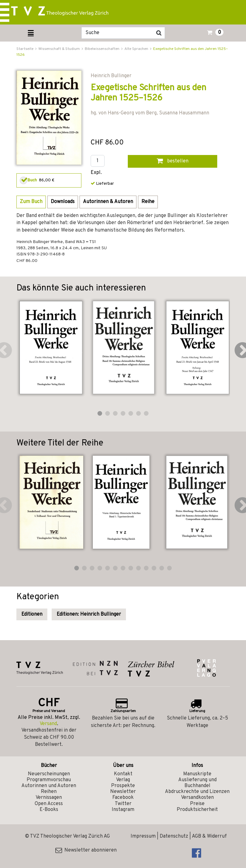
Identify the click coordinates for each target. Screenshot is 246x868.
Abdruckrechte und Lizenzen (197, 792)
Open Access (49, 804)
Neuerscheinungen (49, 774)
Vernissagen (49, 798)
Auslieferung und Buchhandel (197, 783)
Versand (48, 724)
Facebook (123, 798)
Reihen (49, 792)
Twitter (123, 804)
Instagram (123, 810)
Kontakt (123, 774)
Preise (197, 804)
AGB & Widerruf (209, 836)
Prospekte (123, 786)
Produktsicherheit (197, 810)
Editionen (32, 614)
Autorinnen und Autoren (49, 786)
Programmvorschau (49, 780)
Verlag (123, 780)
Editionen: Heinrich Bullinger (89, 614)
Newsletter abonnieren (86, 850)
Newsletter (123, 792)
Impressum (143, 836)
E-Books (49, 810)
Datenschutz (174, 836)
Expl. (96, 173)
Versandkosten (197, 798)
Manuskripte (197, 774)
